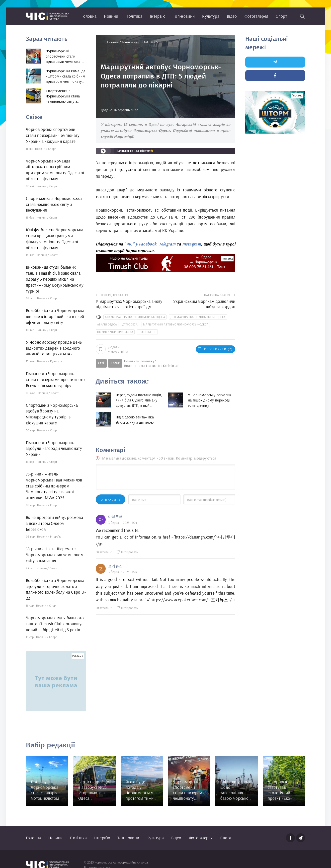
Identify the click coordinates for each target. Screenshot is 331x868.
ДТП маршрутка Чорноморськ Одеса (198, 317)
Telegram (167, 244)
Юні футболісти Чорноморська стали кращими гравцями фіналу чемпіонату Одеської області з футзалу (55, 238)
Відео (232, 16)
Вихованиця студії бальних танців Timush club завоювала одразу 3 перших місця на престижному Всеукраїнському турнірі (55, 279)
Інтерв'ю (158, 16)
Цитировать (127, 552)
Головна (89, 16)
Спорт (281, 16)
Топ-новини (184, 16)
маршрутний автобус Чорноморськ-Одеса (176, 324)
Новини (111, 16)
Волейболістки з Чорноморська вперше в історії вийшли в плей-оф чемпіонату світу (56, 316)
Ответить (104, 552)
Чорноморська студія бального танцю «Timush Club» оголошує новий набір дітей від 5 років (55, 624)
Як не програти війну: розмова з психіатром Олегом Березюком (54, 523)
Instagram (192, 244)
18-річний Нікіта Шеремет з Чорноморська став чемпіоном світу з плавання (55, 555)
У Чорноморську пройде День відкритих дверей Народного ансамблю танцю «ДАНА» (54, 348)
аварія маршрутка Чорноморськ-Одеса (135, 317)
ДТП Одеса (130, 324)
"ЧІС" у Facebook (140, 244)
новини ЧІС (147, 332)
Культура (211, 16)
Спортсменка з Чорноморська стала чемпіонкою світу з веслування (54, 204)
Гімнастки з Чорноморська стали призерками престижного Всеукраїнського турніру (55, 379)
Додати (112, 349)
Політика (134, 16)
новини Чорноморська (115, 332)
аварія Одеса (107, 324)
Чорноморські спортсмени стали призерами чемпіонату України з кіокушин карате (53, 135)
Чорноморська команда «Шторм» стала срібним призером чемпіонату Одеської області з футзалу (55, 170)
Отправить (111, 500)
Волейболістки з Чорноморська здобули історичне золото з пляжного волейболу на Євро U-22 (56, 589)
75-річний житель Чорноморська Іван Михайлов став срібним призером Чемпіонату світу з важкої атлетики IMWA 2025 (54, 486)
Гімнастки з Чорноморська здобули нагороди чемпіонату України (54, 448)
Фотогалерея (256, 16)
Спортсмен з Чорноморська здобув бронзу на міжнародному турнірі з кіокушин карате (52, 414)
